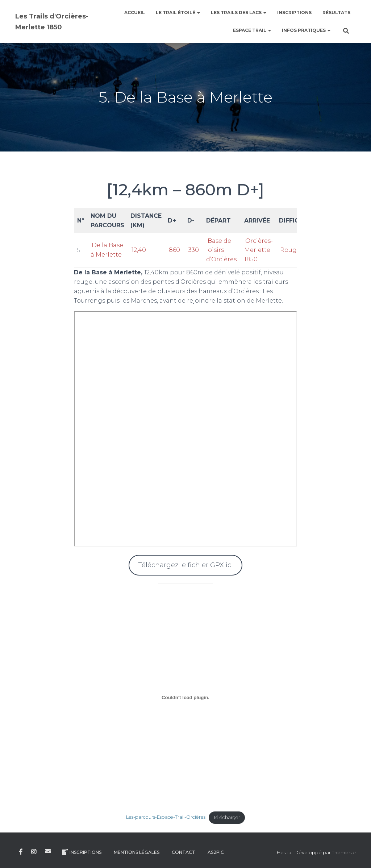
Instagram (34, 852)
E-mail (48, 851)
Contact (184, 852)
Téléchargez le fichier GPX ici (185, 565)
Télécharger (227, 817)
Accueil (135, 13)
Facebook (21, 852)
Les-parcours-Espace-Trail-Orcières (166, 817)
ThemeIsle (344, 852)
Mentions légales (137, 852)
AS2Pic (216, 852)
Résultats (336, 13)
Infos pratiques (306, 30)
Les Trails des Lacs (239, 13)
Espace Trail (252, 30)
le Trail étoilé (178, 13)
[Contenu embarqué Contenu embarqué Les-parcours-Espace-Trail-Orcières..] (186, 698)
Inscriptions (294, 13)
